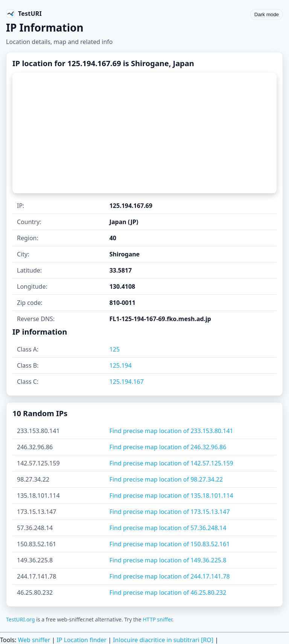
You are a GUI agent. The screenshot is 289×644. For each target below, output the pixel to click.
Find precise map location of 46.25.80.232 (168, 592)
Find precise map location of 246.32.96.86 (168, 447)
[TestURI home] (24, 14)
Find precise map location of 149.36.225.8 (168, 560)
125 (115, 349)
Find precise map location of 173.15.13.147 (170, 512)
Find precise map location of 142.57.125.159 (171, 463)
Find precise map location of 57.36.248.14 (168, 528)
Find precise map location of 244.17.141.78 (170, 576)
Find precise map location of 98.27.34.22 (166, 479)
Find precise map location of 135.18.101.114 (171, 496)
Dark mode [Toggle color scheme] (267, 14)
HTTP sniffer (157, 619)
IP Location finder (81, 640)
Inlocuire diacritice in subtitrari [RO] (163, 640)
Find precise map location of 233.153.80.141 (171, 431)
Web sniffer (34, 640)
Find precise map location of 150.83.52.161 (170, 544)
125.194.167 (127, 382)
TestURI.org (21, 619)
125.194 (121, 365)
